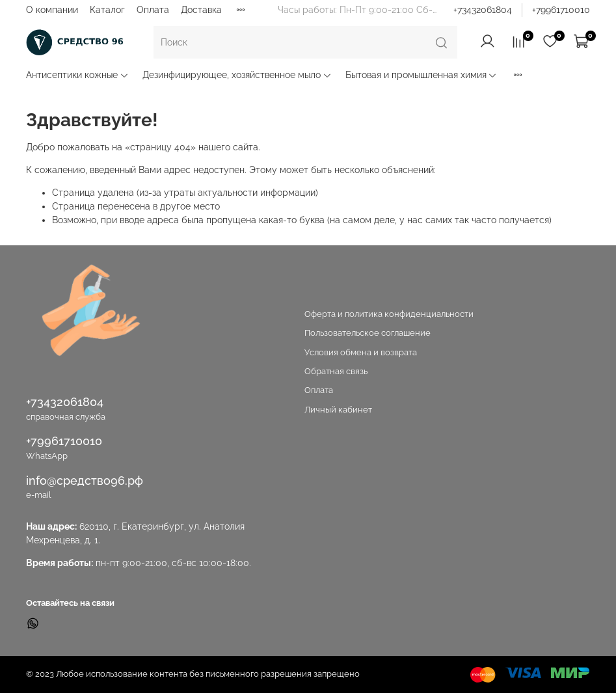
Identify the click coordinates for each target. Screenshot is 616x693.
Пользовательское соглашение (368, 333)
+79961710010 (561, 10)
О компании (52, 10)
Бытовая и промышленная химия (422, 75)
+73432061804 (483, 10)
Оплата (153, 10)
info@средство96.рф (85, 481)
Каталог (107, 10)
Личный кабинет (338, 410)
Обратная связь (336, 371)
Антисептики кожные (77, 75)
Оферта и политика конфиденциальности (389, 314)
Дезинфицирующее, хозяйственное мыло (237, 75)
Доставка (201, 10)
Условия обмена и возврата (361, 352)
